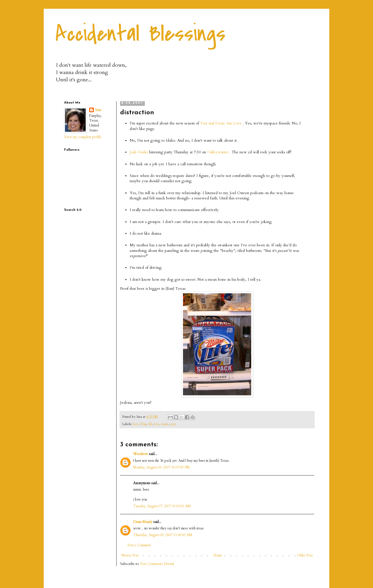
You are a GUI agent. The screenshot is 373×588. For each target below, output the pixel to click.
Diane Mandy (143, 522)
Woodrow (141, 454)
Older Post (305, 555)
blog (144, 424)
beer (136, 424)
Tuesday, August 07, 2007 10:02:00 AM (162, 506)
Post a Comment (139, 545)
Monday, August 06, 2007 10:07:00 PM (161, 467)
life (150, 424)
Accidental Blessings (140, 34)
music (165, 424)
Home (218, 555)
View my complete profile (83, 137)
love (157, 424)
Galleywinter (218, 152)
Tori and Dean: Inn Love (221, 123)
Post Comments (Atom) (157, 564)
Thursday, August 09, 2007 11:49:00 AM (163, 535)
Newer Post (130, 555)
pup (173, 424)
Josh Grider (139, 152)
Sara (98, 110)
